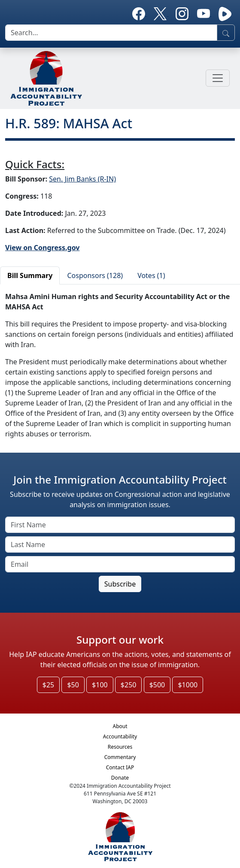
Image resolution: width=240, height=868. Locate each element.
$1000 (188, 685)
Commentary (120, 757)
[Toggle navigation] (218, 78)
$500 (157, 685)
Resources (120, 747)
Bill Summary (30, 275)
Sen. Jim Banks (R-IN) (82, 179)
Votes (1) (151, 275)
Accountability (120, 736)
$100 (100, 685)
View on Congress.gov (43, 248)
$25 (48, 685)
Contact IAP (120, 767)
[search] (111, 33)
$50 (73, 685)
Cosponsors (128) (95, 275)
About (120, 726)
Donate (120, 778)
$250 (129, 685)
